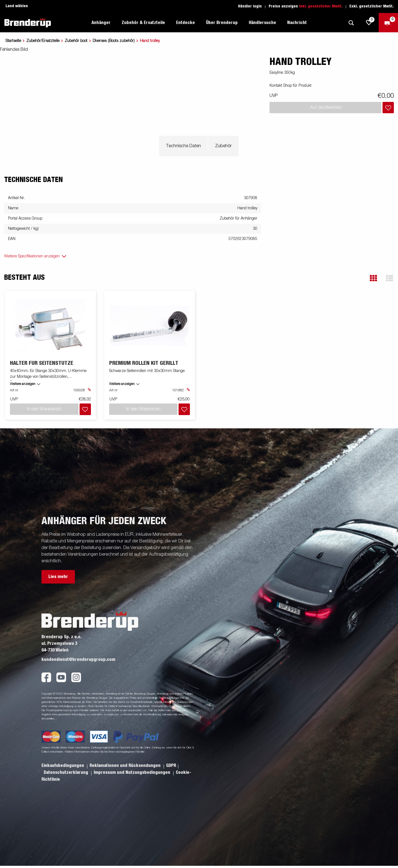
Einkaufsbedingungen (63, 766)
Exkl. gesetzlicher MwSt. (371, 6)
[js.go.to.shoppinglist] (369, 23)
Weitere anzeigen (23, 384)
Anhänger (101, 23)
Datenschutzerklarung (66, 772)
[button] (373, 278)
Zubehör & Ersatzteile (143, 23)
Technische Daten (184, 146)
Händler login (250, 6)
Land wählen (17, 6)
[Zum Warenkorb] (388, 23)
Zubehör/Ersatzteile (43, 41)
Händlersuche (262, 23)
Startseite (13, 41)
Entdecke (185, 23)
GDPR (171, 766)
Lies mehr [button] (58, 577)
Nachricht (297, 23)
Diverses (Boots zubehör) (114, 41)
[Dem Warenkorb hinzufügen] (388, 108)
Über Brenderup (222, 23)
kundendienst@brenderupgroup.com (78, 659)
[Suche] (351, 23)
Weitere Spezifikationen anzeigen (32, 256)
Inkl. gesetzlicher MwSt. (321, 6)
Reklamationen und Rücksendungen (126, 766)
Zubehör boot (76, 41)
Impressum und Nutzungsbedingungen (133, 772)
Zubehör (223, 146)
